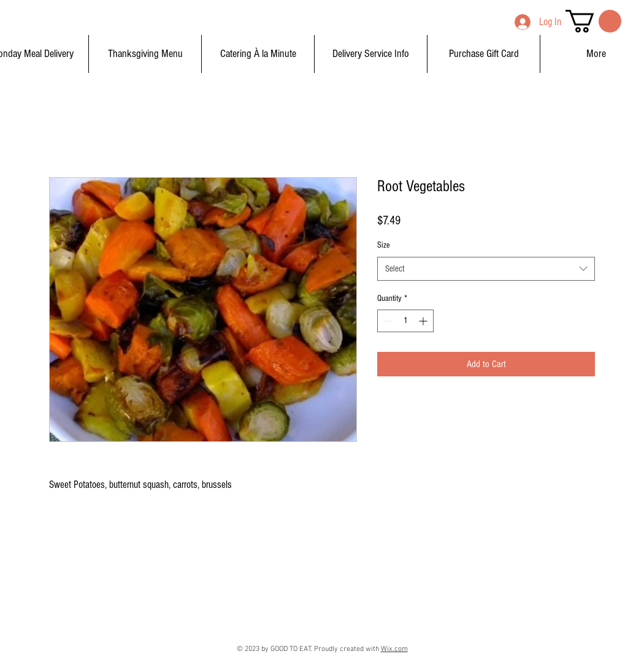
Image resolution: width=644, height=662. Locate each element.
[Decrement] (387, 321)
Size (384, 245)
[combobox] (486, 269)
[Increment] (424, 321)
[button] (593, 21)
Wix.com (394, 649)
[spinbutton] (405, 321)
